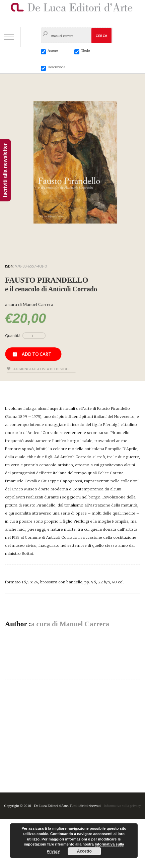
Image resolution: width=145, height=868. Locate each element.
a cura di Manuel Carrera (70, 624)
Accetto (84, 851)
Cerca (101, 36)
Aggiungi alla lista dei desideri (42, 369)
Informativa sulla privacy (122, 806)
